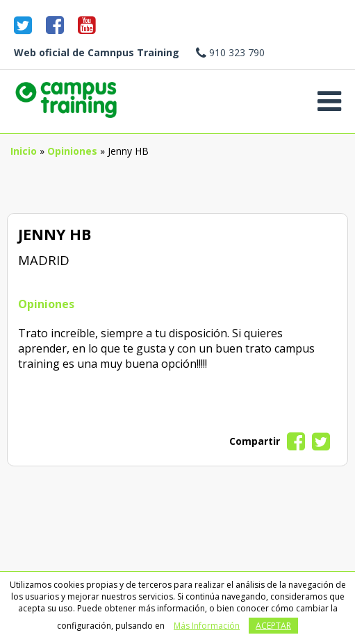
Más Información (207, 626)
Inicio (24, 151)
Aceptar (273, 626)
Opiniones (72, 151)
